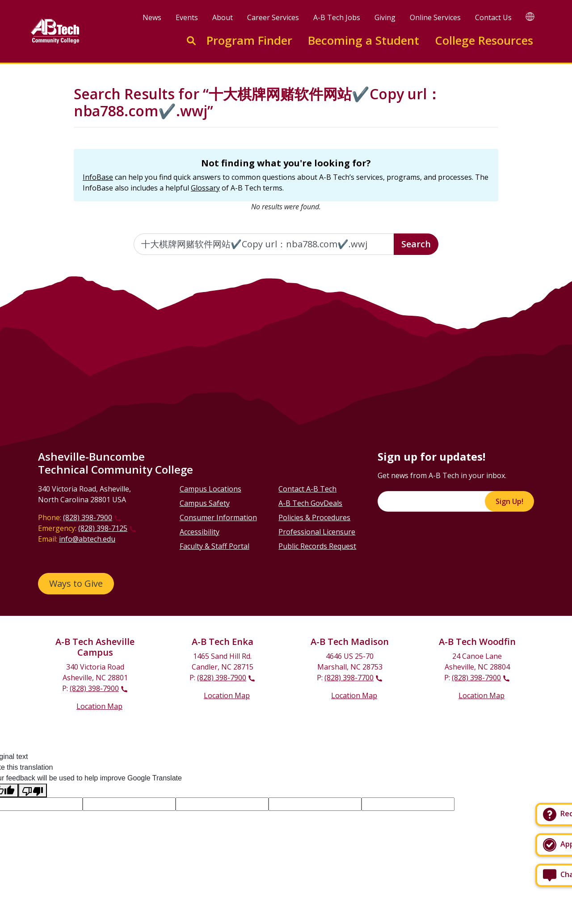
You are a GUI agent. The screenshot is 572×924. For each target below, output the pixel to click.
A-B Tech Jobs (337, 17)
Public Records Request (317, 546)
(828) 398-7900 (88, 517)
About (223, 17)
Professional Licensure (317, 532)
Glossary (205, 188)
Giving (385, 17)
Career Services (273, 17)
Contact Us (493, 17)
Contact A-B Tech (307, 489)
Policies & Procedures (314, 517)
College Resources (484, 40)
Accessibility (200, 532)
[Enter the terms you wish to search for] (264, 244)
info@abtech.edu (87, 539)
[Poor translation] (33, 790)
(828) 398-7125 (103, 528)
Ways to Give (76, 583)
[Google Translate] (530, 16)
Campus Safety (205, 503)
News (152, 17)
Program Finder (249, 40)
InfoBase (98, 177)
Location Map (99, 706)
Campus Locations (210, 489)
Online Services (435, 17)
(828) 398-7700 (349, 678)
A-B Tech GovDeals (310, 503)
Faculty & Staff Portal (214, 546)
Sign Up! (509, 501)
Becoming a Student (364, 40)
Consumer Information (218, 517)
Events (187, 17)
